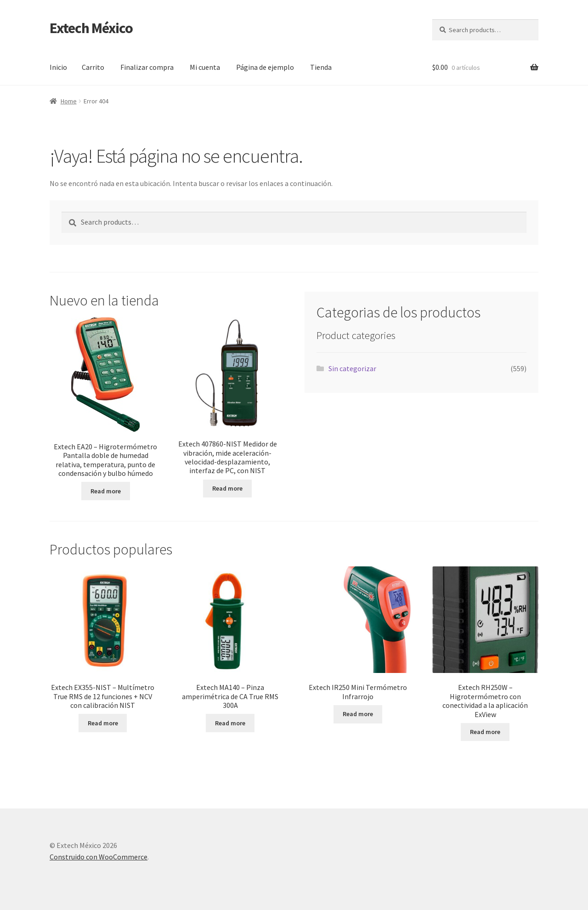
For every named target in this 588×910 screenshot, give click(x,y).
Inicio (58, 67)
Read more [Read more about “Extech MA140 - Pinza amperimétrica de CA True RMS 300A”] (230, 723)
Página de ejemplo (265, 67)
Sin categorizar (352, 368)
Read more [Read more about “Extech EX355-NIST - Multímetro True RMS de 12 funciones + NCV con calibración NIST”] (103, 723)
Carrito (93, 67)
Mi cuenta (205, 67)
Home (69, 101)
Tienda (321, 67)
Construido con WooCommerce (99, 857)
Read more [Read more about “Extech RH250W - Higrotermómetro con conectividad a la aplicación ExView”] (485, 732)
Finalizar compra (147, 67)
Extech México (91, 28)
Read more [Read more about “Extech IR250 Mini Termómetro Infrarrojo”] (358, 714)
